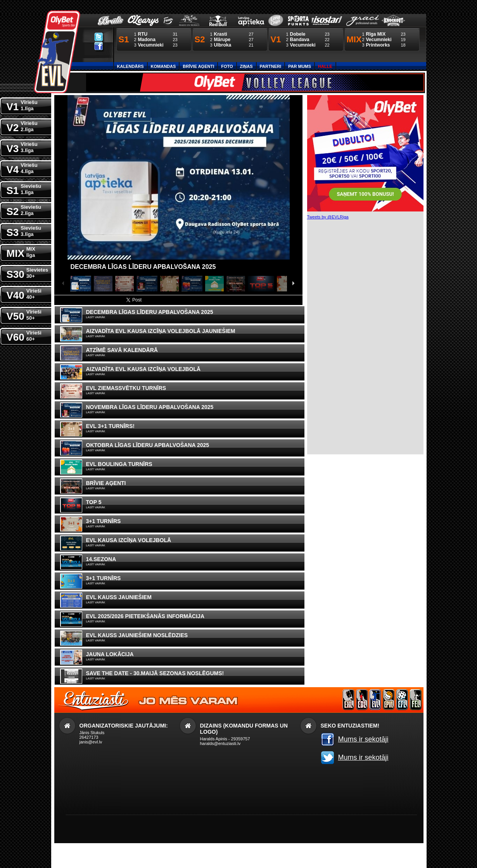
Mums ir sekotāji (363, 739)
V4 (22, 168)
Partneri (270, 66)
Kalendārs (130, 66)
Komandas (163, 66)
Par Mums (300, 66)
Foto (227, 66)
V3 (22, 147)
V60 (24, 335)
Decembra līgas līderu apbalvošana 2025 (143, 267)
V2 (22, 126)
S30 (28, 273)
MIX (21, 252)
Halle (325, 66)
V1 (22, 105)
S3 (24, 231)
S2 (24, 210)
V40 (24, 294)
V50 (24, 314)
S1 (24, 189)
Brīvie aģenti (198, 66)
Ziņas (246, 66)
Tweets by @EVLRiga (328, 217)
